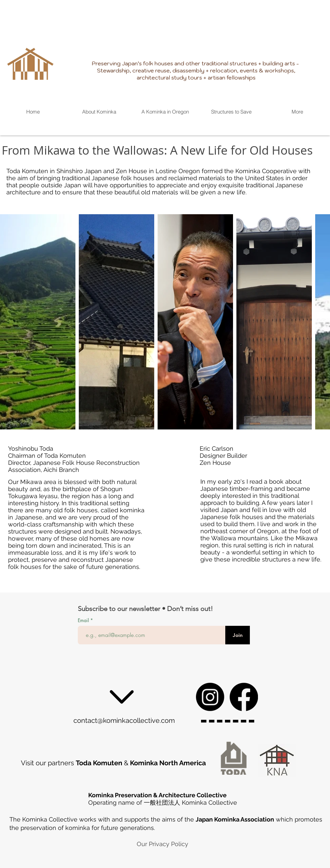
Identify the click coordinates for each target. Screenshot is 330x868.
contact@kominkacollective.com (124, 720)
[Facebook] (244, 697)
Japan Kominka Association (235, 819)
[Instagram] (210, 697)
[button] (231, 112)
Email (84, 620)
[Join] (238, 635)
